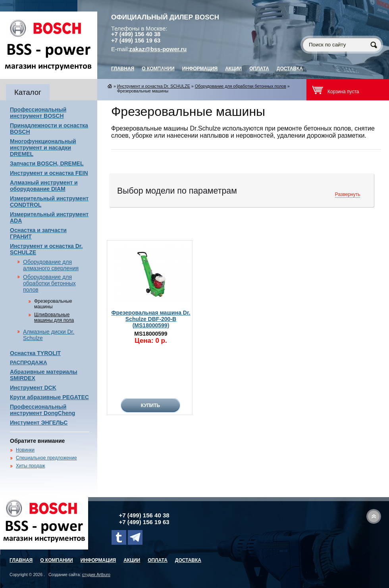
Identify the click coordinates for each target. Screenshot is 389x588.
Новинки (25, 450)
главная (123, 69)
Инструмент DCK (33, 388)
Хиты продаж (30, 466)
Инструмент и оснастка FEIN (49, 173)
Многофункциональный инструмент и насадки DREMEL (43, 148)
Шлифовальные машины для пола (54, 317)
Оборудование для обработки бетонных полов (49, 283)
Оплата (259, 69)
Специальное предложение (46, 458)
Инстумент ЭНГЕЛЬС (39, 423)
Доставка (290, 69)
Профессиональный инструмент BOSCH (38, 113)
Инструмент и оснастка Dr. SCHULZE (154, 86)
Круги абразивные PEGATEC (49, 397)
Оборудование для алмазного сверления (51, 265)
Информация (200, 69)
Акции (233, 69)
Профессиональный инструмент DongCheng (42, 410)
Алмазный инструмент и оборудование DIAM (44, 186)
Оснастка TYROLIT (35, 353)
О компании (158, 69)
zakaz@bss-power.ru (158, 49)
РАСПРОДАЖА (29, 362)
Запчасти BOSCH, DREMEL (47, 163)
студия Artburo (96, 575)
